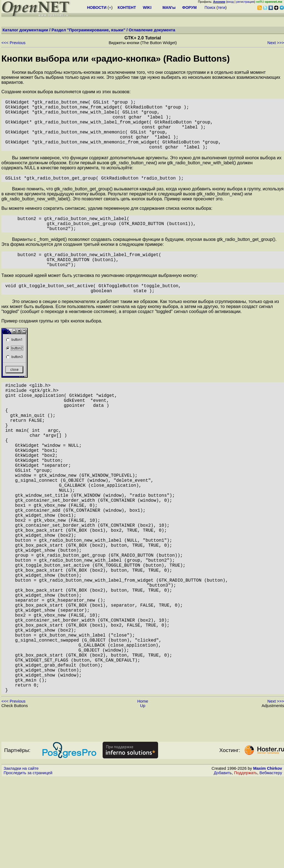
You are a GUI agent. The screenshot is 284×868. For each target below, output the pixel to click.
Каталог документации (25, 30)
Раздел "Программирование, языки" (88, 30)
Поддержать (246, 863)
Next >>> (276, 43)
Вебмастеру (271, 863)
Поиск (210, 7)
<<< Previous (13, 43)
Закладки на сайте (21, 858)
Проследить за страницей (28, 863)
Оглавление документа (152, 30)
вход (230, 2)
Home (143, 791)
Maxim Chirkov (268, 858)
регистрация (245, 2)
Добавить (223, 863)
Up (143, 796)
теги (221, 7)
